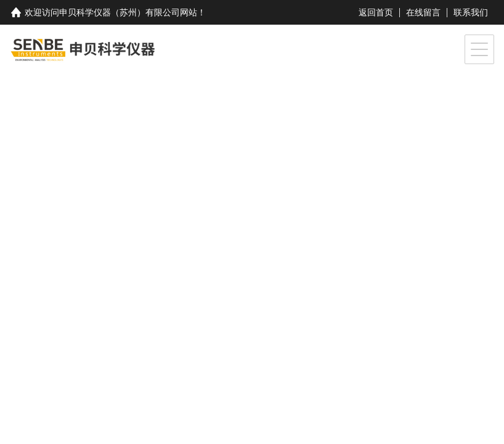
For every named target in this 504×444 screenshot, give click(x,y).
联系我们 (471, 12)
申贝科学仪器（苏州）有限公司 (120, 12)
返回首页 (376, 12)
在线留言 (423, 12)
